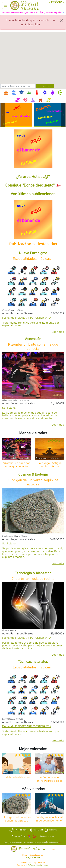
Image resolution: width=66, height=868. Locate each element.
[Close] (62, 20)
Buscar (45, 86)
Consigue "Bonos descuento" (33, 185)
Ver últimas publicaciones (33, 194)
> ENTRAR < (56, 2)
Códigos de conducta (13, 842)
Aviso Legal (26, 863)
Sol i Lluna (9, 408)
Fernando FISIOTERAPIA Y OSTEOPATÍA (27, 318)
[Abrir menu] (6, 5)
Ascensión (33, 339)
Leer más (58, 332)
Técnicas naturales (33, 662)
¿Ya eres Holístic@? (33, 177)
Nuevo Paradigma (33, 253)
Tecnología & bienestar (33, 573)
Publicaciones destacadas (33, 244)
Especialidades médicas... (33, 259)
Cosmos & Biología (33, 475)
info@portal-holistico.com (38, 865)
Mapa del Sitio (39, 863)
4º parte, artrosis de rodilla (33, 579)
